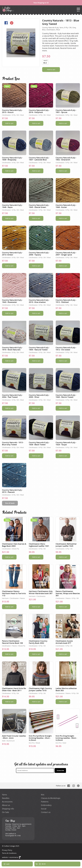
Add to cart (51, 69)
